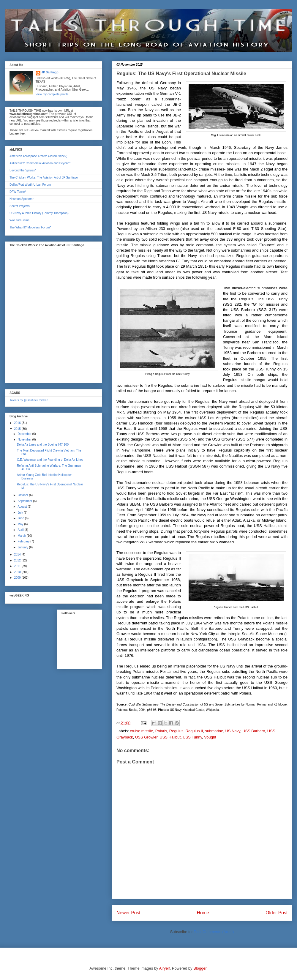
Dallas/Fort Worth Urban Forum (30, 185)
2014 (18, 554)
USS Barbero (254, 731)
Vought (210, 737)
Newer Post (128, 913)
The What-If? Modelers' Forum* (30, 227)
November (25, 439)
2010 (18, 572)
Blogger (200, 968)
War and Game (19, 220)
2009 (18, 578)
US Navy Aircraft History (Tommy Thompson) (39, 213)
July (21, 513)
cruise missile (142, 731)
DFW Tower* (18, 192)
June (21, 518)
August (23, 507)
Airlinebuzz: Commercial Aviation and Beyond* (40, 163)
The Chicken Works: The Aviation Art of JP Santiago (44, 177)
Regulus (176, 731)
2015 (18, 429)
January (23, 547)
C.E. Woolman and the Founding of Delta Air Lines (50, 460)
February (24, 541)
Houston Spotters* (22, 199)
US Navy (233, 731)
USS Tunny (192, 737)
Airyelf (165, 968)
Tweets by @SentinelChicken (29, 400)
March (22, 536)
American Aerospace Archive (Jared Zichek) (38, 156)
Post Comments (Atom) (214, 932)
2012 (18, 560)
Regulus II (194, 731)
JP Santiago (50, 72)
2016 (18, 423)
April (21, 530)
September (25, 501)
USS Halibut (170, 737)
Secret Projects (20, 206)
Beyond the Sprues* (23, 170)
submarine (214, 731)
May (21, 524)
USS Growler (146, 737)
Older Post (277, 913)
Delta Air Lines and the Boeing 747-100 (43, 445)
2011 (18, 566)
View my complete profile (52, 94)
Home (203, 913)
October (23, 495)
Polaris (161, 731)
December (25, 434)
